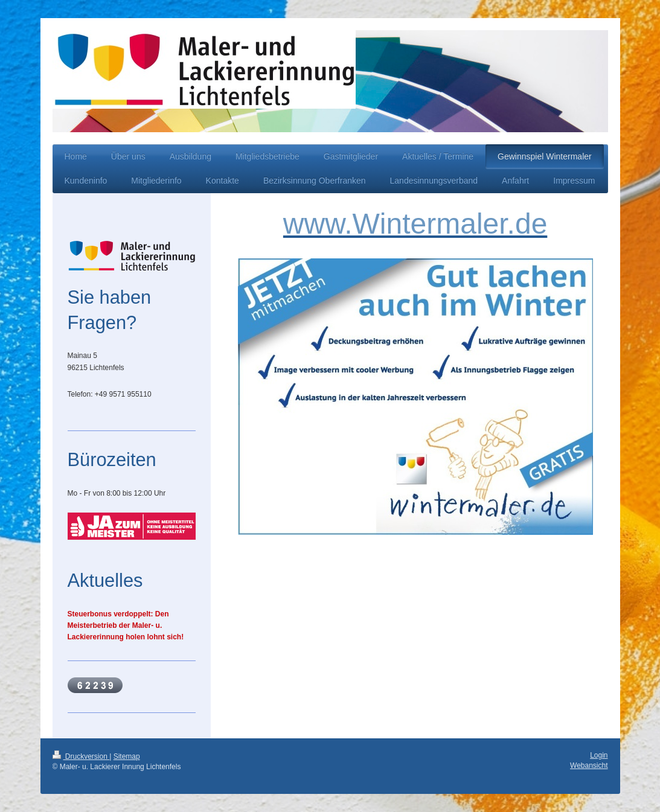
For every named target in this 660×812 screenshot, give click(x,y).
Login (599, 755)
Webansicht (589, 766)
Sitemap (127, 756)
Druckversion (81, 756)
